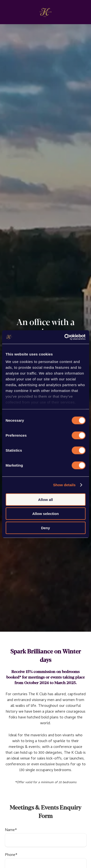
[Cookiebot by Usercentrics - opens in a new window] (65, 337)
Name (11, 830)
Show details (64, 485)
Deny (45, 528)
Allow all (45, 499)
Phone (11, 855)
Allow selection (45, 514)
